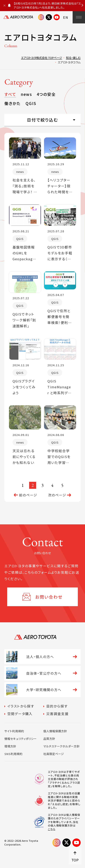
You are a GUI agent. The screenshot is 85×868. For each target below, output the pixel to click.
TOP (75, 860)
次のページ (57, 495)
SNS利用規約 (13, 754)
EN (66, 17)
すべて (10, 94)
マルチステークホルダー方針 (61, 746)
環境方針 (10, 746)
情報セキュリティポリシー (20, 739)
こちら (52, 829)
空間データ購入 (20, 714)
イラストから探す (21, 706)
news (26, 94)
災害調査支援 (57, 714)
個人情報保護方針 (55, 731)
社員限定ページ (54, 754)
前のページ (28, 495)
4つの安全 (46, 94)
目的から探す (57, 706)
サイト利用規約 (14, 731)
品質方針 (49, 739)
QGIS (31, 103)
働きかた (13, 103)
